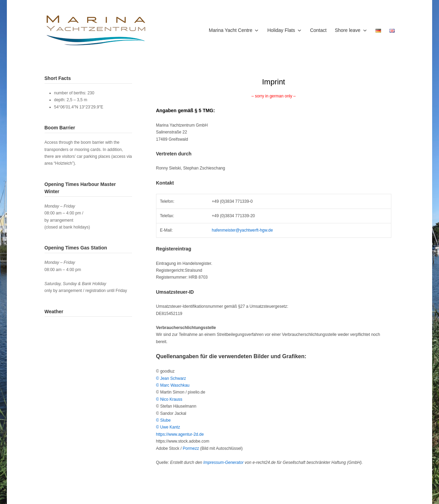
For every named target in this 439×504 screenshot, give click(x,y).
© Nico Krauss (169, 399)
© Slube (163, 420)
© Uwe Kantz (168, 427)
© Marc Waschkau (173, 385)
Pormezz (192, 448)
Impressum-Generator (223, 462)
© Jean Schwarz (171, 378)
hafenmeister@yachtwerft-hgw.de (242, 230)
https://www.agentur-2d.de (180, 434)
